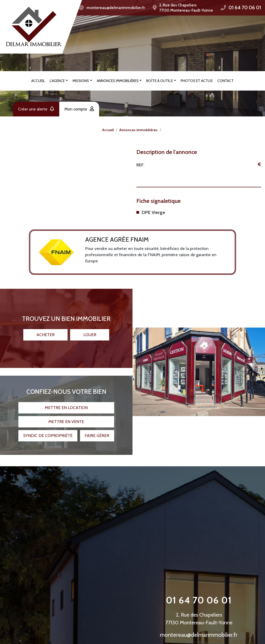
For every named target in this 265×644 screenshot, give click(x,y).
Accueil (38, 81)
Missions (81, 81)
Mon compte (79, 109)
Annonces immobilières (118, 81)
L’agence (57, 81)
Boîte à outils (160, 81)
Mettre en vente (66, 418)
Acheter (46, 331)
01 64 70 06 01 (245, 8)
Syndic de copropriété (48, 432)
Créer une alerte (36, 109)
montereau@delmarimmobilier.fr (116, 8)
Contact (226, 81)
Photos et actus (197, 81)
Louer (90, 331)
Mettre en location (66, 404)
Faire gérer (97, 432)
